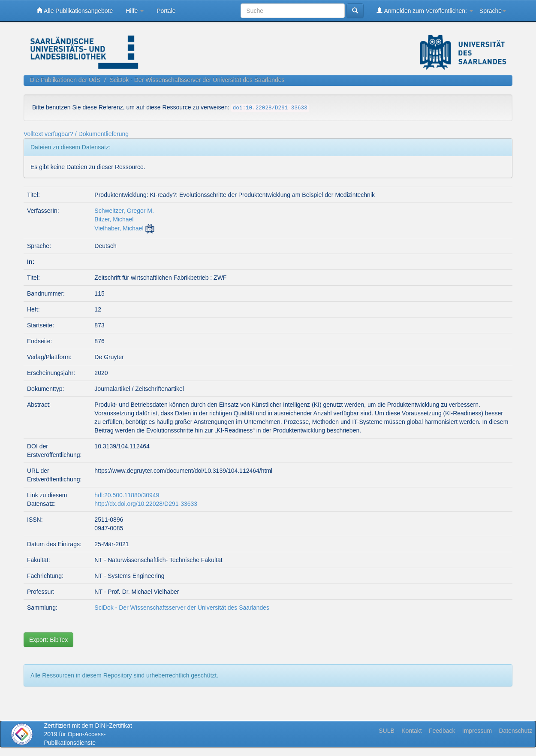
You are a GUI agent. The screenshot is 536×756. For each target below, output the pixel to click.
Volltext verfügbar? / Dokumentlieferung (76, 134)
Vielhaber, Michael (119, 228)
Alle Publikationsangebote (75, 11)
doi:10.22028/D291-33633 (270, 108)
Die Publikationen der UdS (65, 80)
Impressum (477, 731)
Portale (166, 11)
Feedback (442, 731)
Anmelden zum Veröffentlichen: (425, 11)
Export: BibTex (48, 640)
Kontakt (411, 731)
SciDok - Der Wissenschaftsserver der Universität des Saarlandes (197, 80)
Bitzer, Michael (114, 219)
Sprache (493, 11)
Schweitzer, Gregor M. (124, 211)
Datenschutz (515, 731)
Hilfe (135, 11)
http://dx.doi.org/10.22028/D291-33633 (146, 504)
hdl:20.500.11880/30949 (127, 495)
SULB (387, 731)
